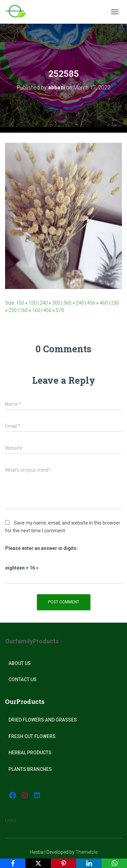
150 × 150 (26, 303)
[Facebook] (13, 863)
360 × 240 (74, 303)
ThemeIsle (87, 852)
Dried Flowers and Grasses (43, 720)
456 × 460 (97, 303)
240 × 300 (50, 303)
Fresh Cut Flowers (32, 736)
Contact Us (23, 680)
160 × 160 (30, 310)
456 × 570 (54, 310)
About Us (20, 663)
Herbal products (30, 753)
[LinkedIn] (89, 863)
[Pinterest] (63, 863)
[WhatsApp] (114, 863)
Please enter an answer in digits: (41, 548)
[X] (38, 863)
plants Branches (30, 769)
